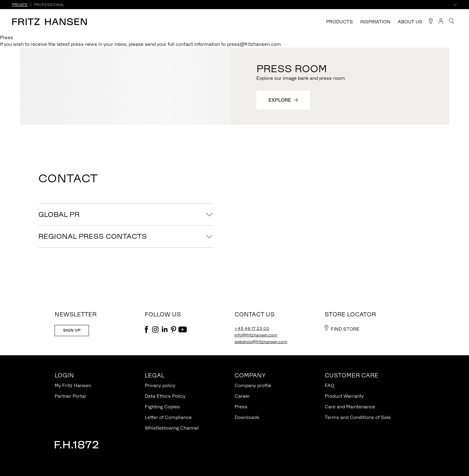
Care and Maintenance (350, 407)
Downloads (247, 417)
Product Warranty (344, 396)
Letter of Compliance (168, 417)
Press (241, 407)
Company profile (253, 385)
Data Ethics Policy (165, 396)
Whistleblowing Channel (172, 428)
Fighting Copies (162, 407)
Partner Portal (70, 396)
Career (242, 396)
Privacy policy (160, 385)
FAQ (329, 385)
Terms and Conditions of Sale (358, 417)
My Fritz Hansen (73, 385)
